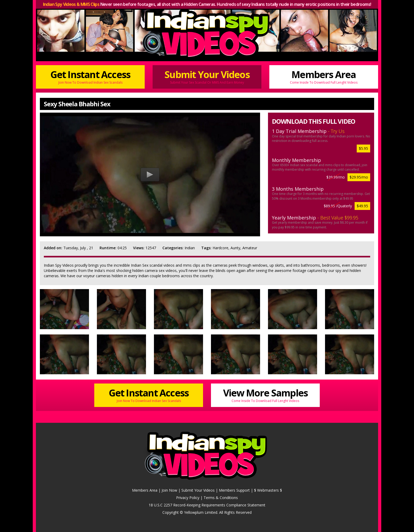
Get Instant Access (90, 76)
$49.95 (362, 206)
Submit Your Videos (207, 76)
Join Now (169, 490)
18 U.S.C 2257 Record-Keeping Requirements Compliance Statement (207, 505)
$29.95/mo (359, 177)
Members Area (324, 76)
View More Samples (265, 395)
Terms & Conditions (221, 498)
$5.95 (363, 148)
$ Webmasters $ (268, 490)
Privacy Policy (188, 498)
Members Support (234, 490)
